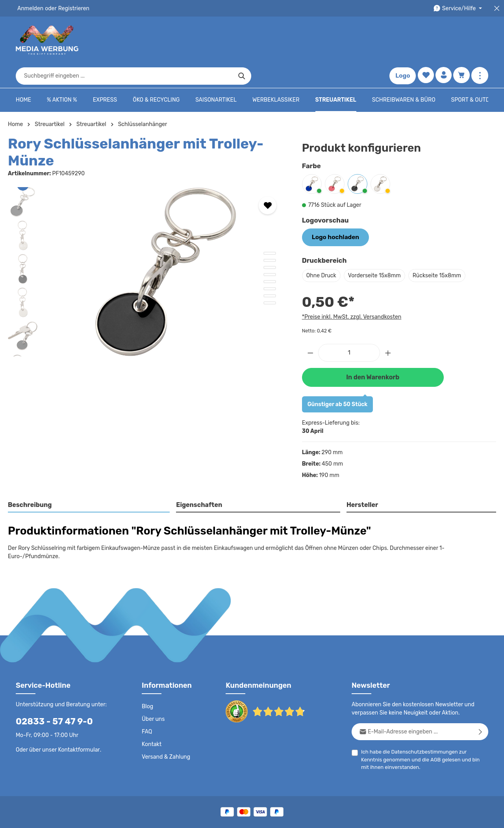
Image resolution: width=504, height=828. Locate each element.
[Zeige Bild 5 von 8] (270, 257)
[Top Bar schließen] (497, 8)
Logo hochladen (333, 213)
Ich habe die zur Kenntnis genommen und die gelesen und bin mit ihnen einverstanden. (422, 725)
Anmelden (30, 8)
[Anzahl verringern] (310, 328)
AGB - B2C (262, 816)
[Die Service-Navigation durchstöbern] (459, 8)
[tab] (89, 480)
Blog (147, 672)
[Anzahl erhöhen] (388, 328)
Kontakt (151, 710)
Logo (401, 40)
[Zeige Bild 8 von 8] (270, 278)
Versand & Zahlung (165, 723)
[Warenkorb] (461, 40)
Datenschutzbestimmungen (422, 718)
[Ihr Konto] (443, 40)
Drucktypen (363, 816)
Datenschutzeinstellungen (457, 816)
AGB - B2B (295, 816)
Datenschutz (227, 816)
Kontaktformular (77, 715)
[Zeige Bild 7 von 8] (270, 271)
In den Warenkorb (372, 352)
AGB (412, 725)
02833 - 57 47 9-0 (50, 687)
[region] (147, 247)
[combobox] (243, 40)
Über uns (153, 685)
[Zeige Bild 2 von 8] (270, 236)
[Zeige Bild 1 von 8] (270, 229)
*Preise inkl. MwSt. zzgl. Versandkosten (350, 291)
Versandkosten (316, 799)
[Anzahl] (349, 328)
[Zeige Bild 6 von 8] (270, 264)
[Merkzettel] (424, 40)
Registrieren (71, 8)
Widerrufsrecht (401, 816)
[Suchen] (360, 40)
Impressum (329, 816)
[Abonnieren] (481, 697)
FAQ (147, 698)
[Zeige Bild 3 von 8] (270, 243)
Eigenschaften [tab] (198, 479)
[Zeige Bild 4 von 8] (270, 250)
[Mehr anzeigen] (480, 40)
